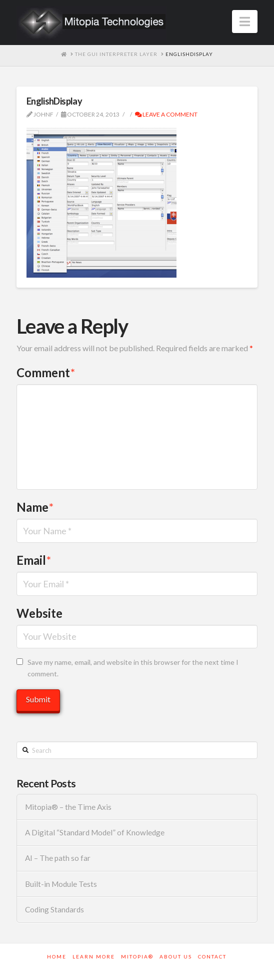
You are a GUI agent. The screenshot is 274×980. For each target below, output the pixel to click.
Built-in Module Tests (61, 884)
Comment (46, 372)
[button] (245, 22)
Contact (212, 956)
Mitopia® (137, 956)
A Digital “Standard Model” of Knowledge (95, 832)
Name (35, 507)
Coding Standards (54, 909)
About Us (176, 956)
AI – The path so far (58, 858)
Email (34, 560)
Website (39, 613)
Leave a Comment (166, 114)
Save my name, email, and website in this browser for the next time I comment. (133, 668)
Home (57, 956)
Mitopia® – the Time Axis (68, 807)
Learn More (94, 956)
